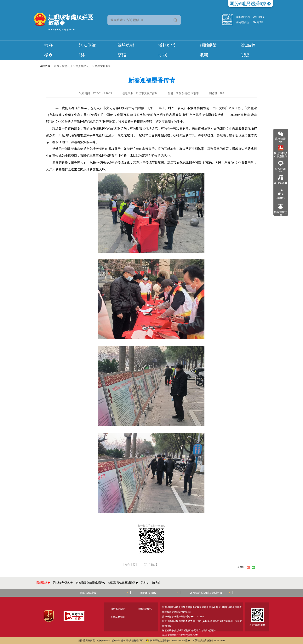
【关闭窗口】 (150, 565)
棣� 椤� (49, 50)
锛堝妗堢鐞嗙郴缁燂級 (131, 641)
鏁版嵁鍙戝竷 (208, 50)
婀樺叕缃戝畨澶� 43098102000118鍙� (168, 641)
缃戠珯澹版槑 (118, 617)
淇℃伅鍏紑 (87, 50)
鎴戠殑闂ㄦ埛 (243, 17)
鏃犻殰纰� (259, 17)
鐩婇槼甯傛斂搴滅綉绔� (123, 583)
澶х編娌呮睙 (248, 50)
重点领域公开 (84, 66)
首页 (56, 66)
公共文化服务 (103, 66)
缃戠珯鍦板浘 (145, 609)
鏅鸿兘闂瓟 (243, 22)
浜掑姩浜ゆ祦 (167, 50)
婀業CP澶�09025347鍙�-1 (104, 641)
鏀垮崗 (156, 583)
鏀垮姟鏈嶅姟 (126, 50)
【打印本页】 (130, 565)
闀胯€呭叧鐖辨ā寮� (251, 4)
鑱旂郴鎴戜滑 (118, 609)
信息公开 (67, 66)
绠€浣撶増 (258, 22)
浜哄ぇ (145, 583)
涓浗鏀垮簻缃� (63, 583)
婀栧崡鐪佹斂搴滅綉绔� (91, 583)
